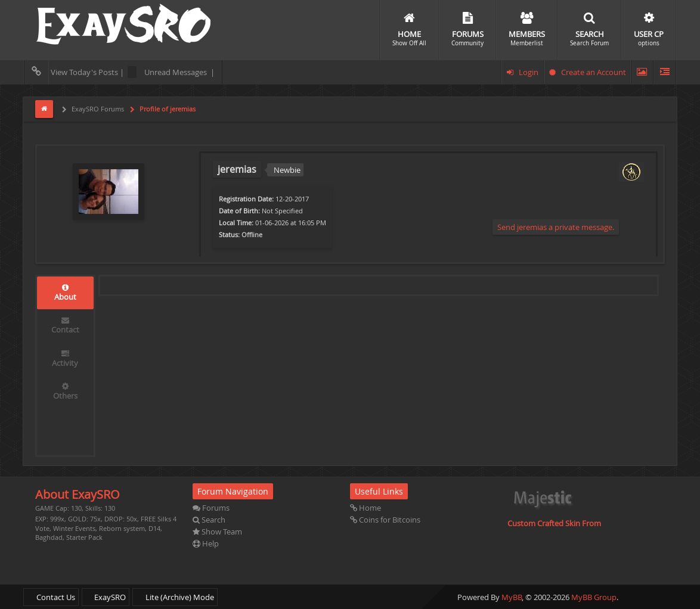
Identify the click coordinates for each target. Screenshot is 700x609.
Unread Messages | (171, 72)
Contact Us (51, 597)
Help (206, 543)
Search (209, 520)
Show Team (217, 532)
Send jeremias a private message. (556, 227)
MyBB (512, 597)
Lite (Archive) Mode (175, 597)
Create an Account (588, 72)
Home (366, 508)
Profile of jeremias (167, 109)
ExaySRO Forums (97, 109)
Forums (211, 508)
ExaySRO (106, 597)
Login (523, 72)
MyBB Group (594, 597)
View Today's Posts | (76, 72)
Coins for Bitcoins (385, 520)
